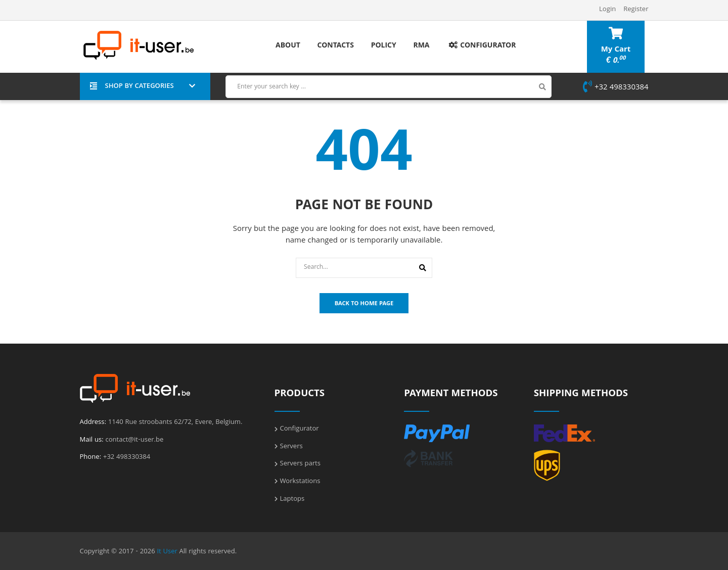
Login (607, 10)
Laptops (292, 499)
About (288, 46)
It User (167, 552)
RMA (421, 46)
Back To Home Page (364, 304)
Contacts (336, 46)
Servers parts (300, 464)
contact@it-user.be (135, 440)
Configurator (481, 46)
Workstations (300, 482)
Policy (384, 46)
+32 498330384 (616, 88)
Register (636, 10)
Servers (291, 447)
